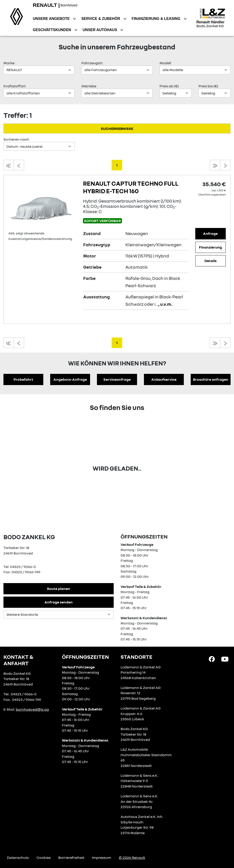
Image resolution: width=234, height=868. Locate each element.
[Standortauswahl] (59, 614)
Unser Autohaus (100, 30)
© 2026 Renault (132, 857)
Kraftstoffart (15, 86)
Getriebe (89, 86)
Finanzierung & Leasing (157, 19)
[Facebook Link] (212, 659)
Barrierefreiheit (71, 857)
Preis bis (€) (208, 86)
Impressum (102, 857)
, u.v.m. (165, 304)
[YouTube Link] (225, 659)
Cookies (44, 857)
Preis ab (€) (169, 86)
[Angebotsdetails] (42, 205)
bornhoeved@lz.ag (32, 709)
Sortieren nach (16, 139)
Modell (165, 63)
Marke (9, 63)
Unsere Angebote (52, 19)
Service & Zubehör (101, 19)
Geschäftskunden (52, 30)
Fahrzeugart (92, 63)
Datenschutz (18, 857)
